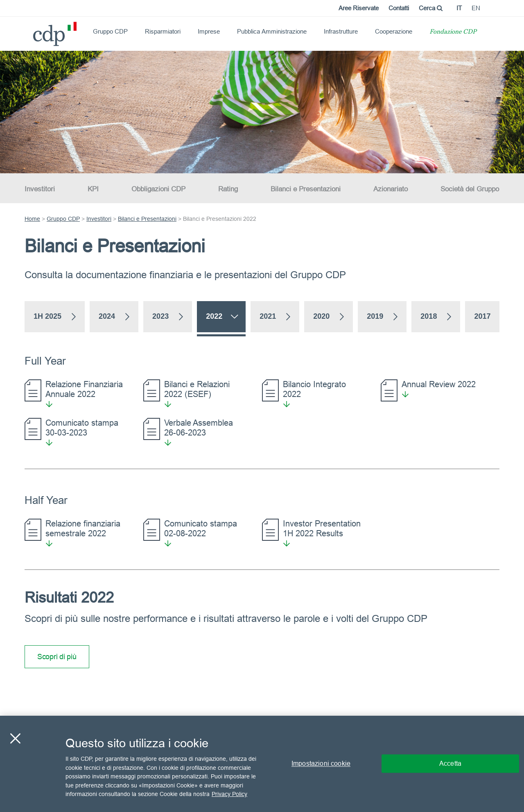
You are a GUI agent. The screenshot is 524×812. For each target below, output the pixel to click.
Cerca (431, 8)
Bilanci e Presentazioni (306, 189)
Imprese (209, 31)
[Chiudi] (15, 739)
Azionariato (391, 189)
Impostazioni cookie (321, 764)
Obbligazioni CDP (158, 189)
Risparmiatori (163, 31)
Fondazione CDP (453, 32)
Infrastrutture (341, 31)
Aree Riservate (359, 8)
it (459, 8)
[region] (262, 764)
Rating (228, 189)
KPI (93, 189)
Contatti (399, 8)
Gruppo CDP (110, 31)
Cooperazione (394, 31)
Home (32, 219)
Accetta (450, 764)
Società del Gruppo (470, 189)
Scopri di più (57, 657)
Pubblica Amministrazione (272, 31)
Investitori (40, 189)
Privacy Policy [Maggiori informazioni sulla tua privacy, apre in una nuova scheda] (229, 794)
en (476, 8)
